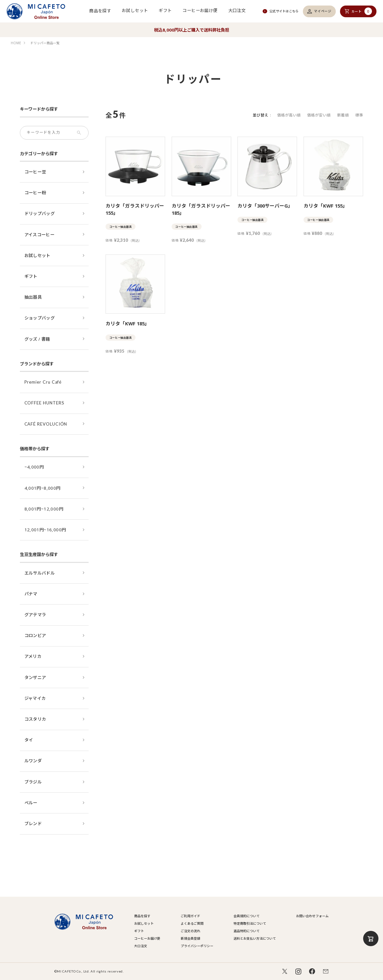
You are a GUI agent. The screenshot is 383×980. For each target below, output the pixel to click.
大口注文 (237, 10)
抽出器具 (33, 297)
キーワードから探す (39, 109)
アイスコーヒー (40, 235)
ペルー (31, 803)
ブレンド (33, 823)
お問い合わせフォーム (312, 916)
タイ (29, 740)
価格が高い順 (289, 115)
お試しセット (135, 10)
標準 (359, 115)
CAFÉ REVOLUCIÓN (46, 424)
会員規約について (247, 916)
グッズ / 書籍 (37, 339)
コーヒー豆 (35, 172)
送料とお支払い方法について (255, 938)
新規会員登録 (191, 938)
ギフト (165, 10)
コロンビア (35, 635)
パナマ (31, 594)
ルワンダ (33, 761)
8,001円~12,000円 (44, 509)
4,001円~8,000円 (43, 488)
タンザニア (35, 677)
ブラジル (33, 782)
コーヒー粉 (35, 193)
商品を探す (100, 10)
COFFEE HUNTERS (44, 403)
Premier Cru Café (43, 382)
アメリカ (33, 656)
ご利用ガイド (191, 916)
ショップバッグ (40, 318)
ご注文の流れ (191, 931)
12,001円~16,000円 (45, 530)
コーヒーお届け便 (200, 10)
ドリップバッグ (40, 213)
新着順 (343, 115)
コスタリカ (35, 719)
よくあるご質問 (192, 923)
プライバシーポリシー (197, 946)
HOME (16, 43)
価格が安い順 (319, 115)
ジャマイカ (35, 698)
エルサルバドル (40, 573)
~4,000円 (34, 467)
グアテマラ (35, 615)
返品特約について (247, 931)
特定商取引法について (250, 923)
